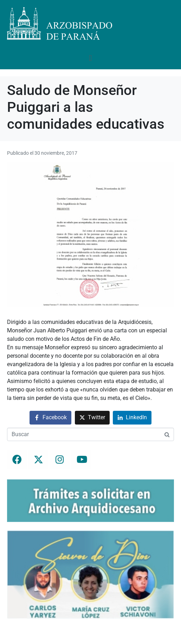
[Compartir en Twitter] (92, 418)
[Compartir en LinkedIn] (132, 418)
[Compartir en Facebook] (50, 418)
